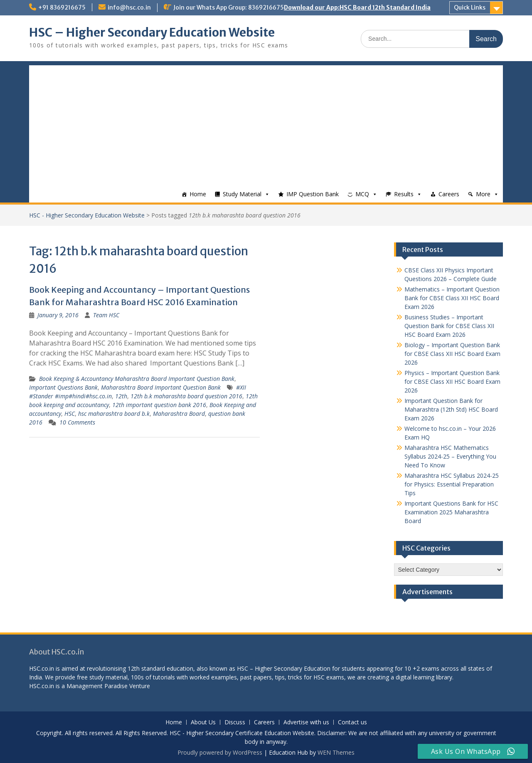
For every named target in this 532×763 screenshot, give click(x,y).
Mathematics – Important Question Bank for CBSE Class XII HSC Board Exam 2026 (452, 298)
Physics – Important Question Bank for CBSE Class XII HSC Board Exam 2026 (452, 381)
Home (198, 194)
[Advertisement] (266, 123)
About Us (203, 722)
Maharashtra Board (179, 414)
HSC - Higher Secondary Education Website (87, 215)
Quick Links (470, 7)
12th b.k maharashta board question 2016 (186, 396)
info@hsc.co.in (129, 7)
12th (121, 396)
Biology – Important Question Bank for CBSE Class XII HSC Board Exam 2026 (452, 354)
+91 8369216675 (62, 7)
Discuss (235, 722)
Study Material (242, 194)
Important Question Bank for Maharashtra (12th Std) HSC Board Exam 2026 (451, 409)
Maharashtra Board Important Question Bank (161, 387)
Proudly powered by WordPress (220, 752)
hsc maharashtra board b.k (114, 414)
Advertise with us (306, 722)
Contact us (352, 722)
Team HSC (106, 315)
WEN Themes (336, 752)
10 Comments (77, 422)
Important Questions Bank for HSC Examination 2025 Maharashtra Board (451, 512)
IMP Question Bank (313, 194)
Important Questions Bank (63, 387)
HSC (70, 414)
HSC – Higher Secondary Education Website (152, 32)
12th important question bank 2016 (159, 405)
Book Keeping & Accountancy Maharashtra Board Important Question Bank (137, 379)
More (483, 194)
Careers (449, 194)
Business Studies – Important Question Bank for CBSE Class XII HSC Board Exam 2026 (449, 326)
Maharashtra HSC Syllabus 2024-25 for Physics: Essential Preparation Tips (452, 484)
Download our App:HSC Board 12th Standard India (357, 7)
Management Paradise (97, 686)
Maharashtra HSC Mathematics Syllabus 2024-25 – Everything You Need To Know (450, 456)
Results (404, 194)
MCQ (362, 194)
